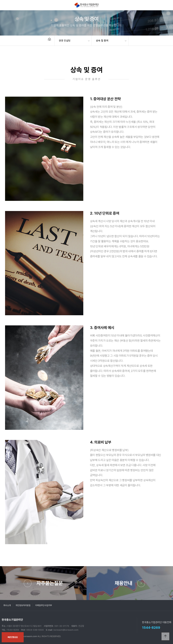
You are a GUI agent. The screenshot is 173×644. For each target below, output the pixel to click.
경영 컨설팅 (65, 41)
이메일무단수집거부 (44, 605)
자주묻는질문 (50, 583)
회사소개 (7, 605)
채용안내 (123, 583)
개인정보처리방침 (23, 605)
